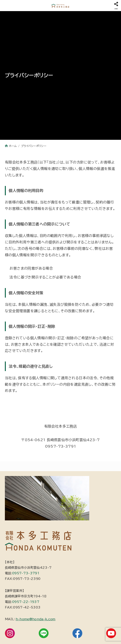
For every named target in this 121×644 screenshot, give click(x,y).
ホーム (13, 146)
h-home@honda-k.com (36, 619)
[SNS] (116, 6)
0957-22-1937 (26, 602)
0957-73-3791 (26, 573)
